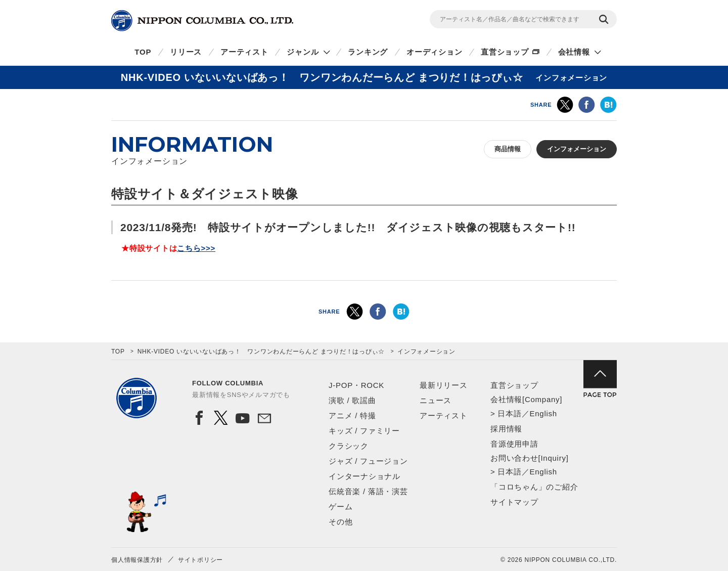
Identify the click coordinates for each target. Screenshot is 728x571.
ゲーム (340, 507)
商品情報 (508, 149)
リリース (186, 52)
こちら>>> (196, 248)
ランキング (368, 52)
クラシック (349, 446)
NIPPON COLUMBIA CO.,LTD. (202, 21)
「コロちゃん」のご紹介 (534, 487)
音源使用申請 (514, 444)
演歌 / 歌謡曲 (352, 400)
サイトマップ (514, 502)
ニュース (436, 400)
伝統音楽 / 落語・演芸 (368, 491)
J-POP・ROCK (356, 385)
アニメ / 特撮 (352, 415)
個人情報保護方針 (137, 560)
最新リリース (444, 385)
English (543, 413)
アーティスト (244, 52)
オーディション (434, 52)
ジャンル (303, 52)
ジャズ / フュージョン (368, 461)
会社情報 (574, 52)
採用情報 (506, 429)
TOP (143, 52)
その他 (340, 522)
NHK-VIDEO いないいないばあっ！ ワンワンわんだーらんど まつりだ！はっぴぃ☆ (261, 352)
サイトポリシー (200, 560)
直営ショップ (505, 52)
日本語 (509, 413)
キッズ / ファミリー (364, 431)
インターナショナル (365, 476)
